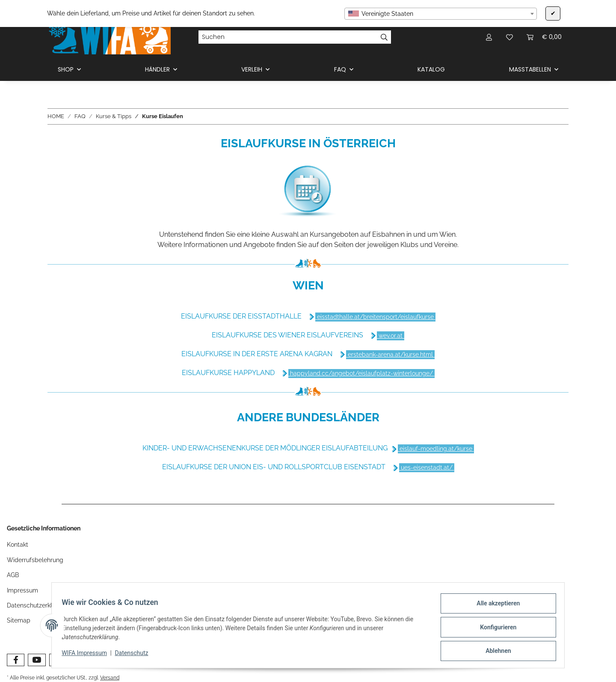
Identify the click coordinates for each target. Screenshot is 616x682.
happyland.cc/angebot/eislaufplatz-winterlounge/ (361, 373)
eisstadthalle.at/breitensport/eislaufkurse (375, 317)
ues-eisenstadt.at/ (427, 468)
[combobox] (441, 14)
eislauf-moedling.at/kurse (436, 449)
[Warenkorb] (544, 37)
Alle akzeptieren (494, 607)
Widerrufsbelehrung (35, 560)
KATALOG (431, 69)
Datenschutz (135, 655)
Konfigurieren (494, 629)
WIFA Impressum (88, 655)
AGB (13, 575)
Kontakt (18, 545)
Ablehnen (494, 652)
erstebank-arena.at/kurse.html (390, 354)
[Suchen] (288, 37)
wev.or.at (391, 336)
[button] (489, 37)
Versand (110, 678)
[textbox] (441, 14)
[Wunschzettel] (509, 37)
